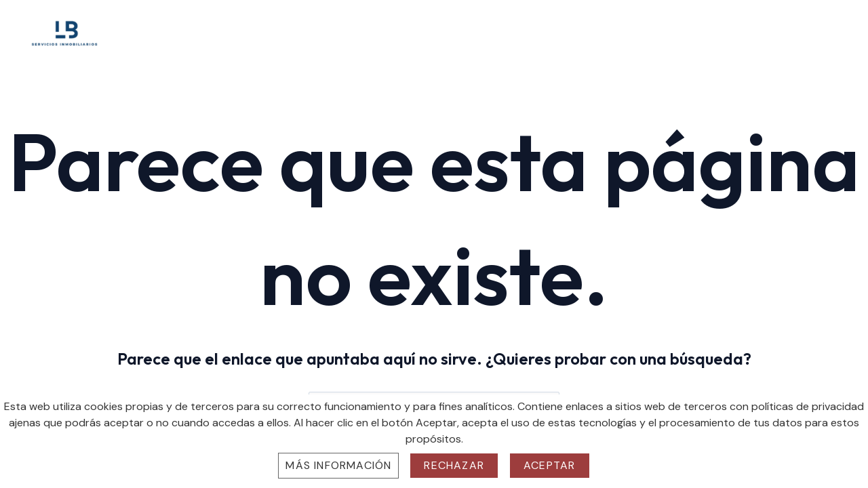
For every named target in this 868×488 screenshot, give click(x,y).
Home (563, 30)
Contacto (809, 30)
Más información (338, 465)
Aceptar (549, 465)
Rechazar (454, 465)
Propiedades (731, 30)
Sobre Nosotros (638, 30)
